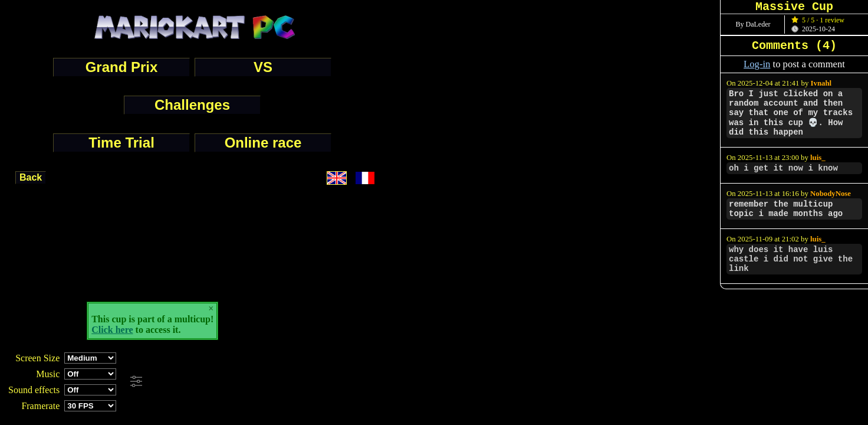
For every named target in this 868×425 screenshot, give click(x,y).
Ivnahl (821, 83)
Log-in (757, 64)
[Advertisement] (321, 382)
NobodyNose (831, 194)
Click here (112, 330)
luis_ (818, 158)
